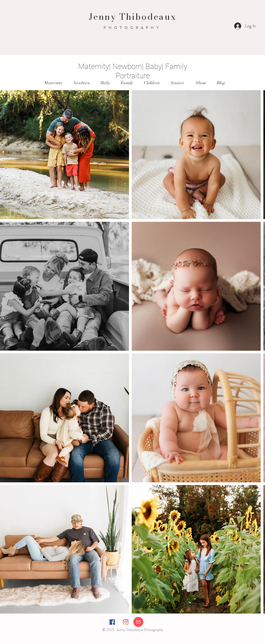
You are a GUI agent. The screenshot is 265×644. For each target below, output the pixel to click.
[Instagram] (126, 622)
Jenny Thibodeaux (132, 17)
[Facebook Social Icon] (112, 622)
